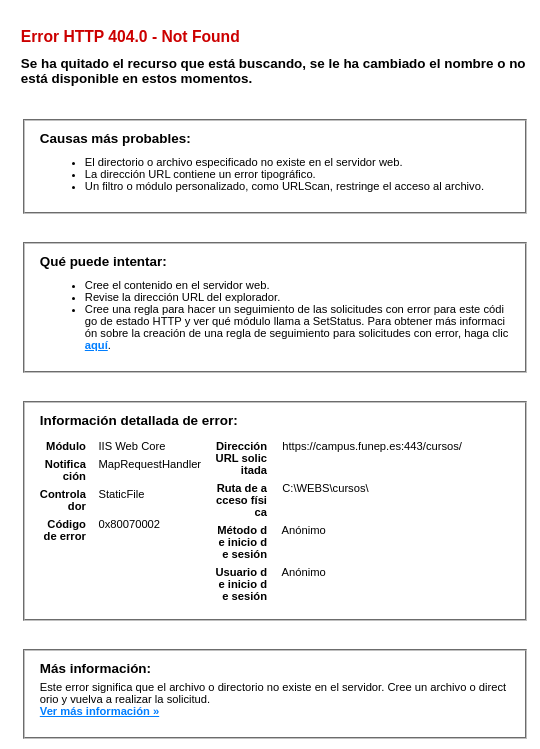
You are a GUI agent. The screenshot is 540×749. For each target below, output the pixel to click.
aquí (96, 345)
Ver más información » (99, 711)
